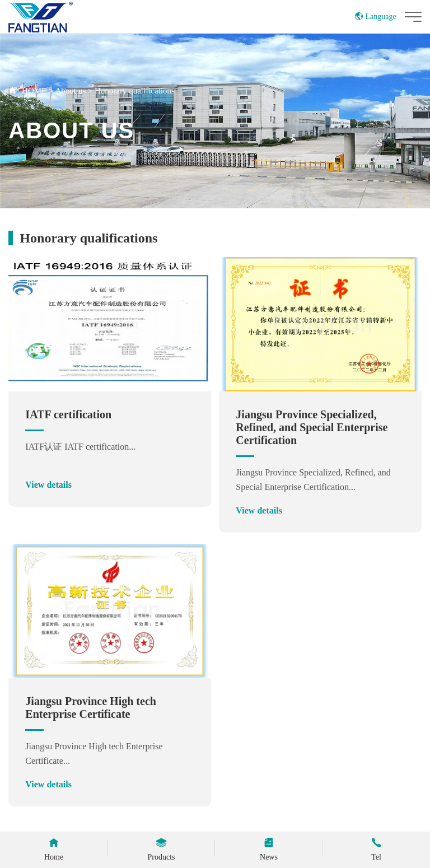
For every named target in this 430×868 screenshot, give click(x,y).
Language (375, 17)
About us (70, 91)
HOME (34, 91)
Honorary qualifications (135, 91)
